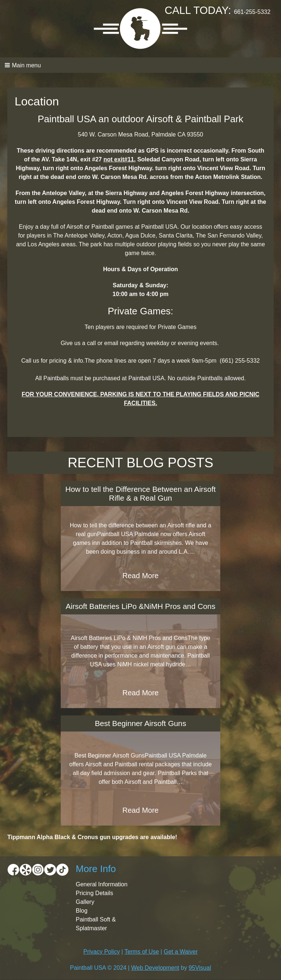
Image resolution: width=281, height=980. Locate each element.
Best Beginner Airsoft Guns (140, 723)
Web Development (155, 968)
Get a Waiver (181, 952)
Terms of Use (142, 952)
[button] (140, 65)
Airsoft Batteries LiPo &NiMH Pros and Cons (140, 606)
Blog (82, 911)
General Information (102, 884)
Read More (141, 576)
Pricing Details (94, 893)
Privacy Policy (102, 952)
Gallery (85, 902)
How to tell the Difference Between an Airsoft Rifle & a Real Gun (140, 493)
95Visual (200, 968)
